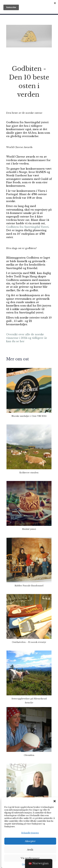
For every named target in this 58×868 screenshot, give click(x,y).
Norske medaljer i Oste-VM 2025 (29, 416)
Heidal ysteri (29, 529)
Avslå (30, 850)
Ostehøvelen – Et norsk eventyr (29, 642)
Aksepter (30, 841)
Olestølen (29, 755)
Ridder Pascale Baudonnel (29, 586)
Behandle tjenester (30, 833)
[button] (55, 801)
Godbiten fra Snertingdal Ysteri (27, 227)
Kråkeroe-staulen (29, 473)
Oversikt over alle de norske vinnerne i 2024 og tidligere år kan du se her (27, 338)
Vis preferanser (30, 858)
